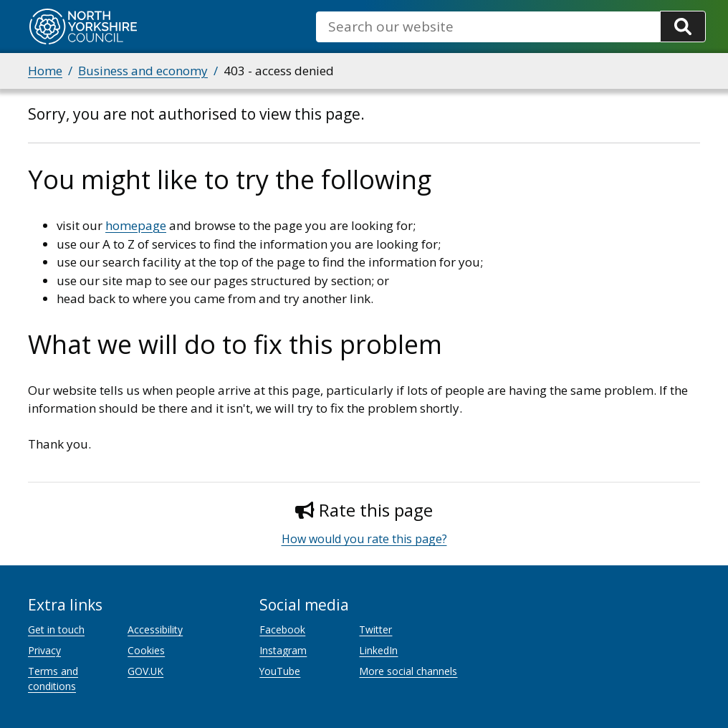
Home (45, 71)
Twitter (375, 629)
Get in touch (56, 629)
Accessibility (155, 629)
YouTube (280, 671)
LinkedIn (378, 650)
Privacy (44, 650)
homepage (136, 225)
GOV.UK (145, 671)
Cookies (146, 650)
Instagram (283, 650)
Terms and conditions (53, 679)
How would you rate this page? (364, 539)
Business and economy (143, 71)
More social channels (408, 671)
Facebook (282, 629)
